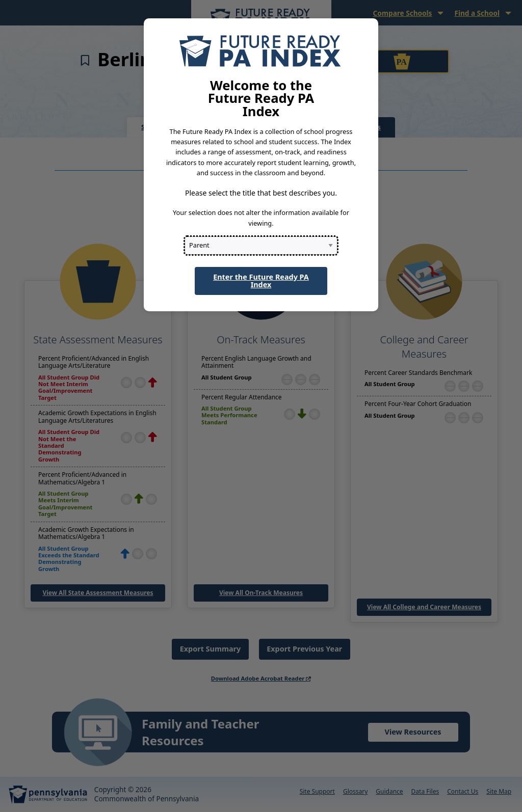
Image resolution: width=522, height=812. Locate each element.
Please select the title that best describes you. (261, 193)
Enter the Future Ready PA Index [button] (261, 280)
